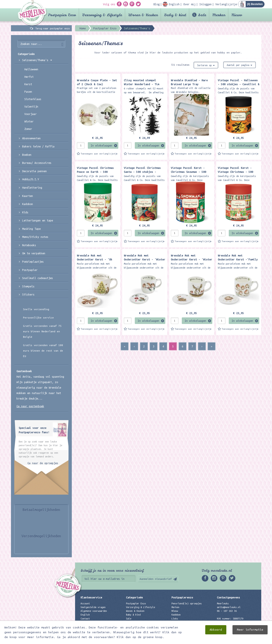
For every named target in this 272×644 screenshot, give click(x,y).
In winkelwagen (101, 145)
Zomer (28, 129)
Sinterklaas (33, 99)
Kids (25, 212)
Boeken (27, 155)
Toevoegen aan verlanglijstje (99, 154)
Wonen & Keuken (143, 15)
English (85, 615)
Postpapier (30, 270)
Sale (202, 15)
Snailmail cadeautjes (38, 278)
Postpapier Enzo (62, 15)
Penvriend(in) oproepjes (187, 603)
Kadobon (28, 204)
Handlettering (32, 188)
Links (175, 619)
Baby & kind (175, 15)
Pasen (28, 92)
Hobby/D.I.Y (31, 179)
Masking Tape (31, 229)
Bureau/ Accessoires (37, 163)
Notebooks (29, 245)
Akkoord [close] (216, 630)
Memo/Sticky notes (35, 237)
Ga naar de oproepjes (43, 463)
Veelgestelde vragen (93, 607)
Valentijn (31, 106)
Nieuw (237, 15)
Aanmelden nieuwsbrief (156, 579)
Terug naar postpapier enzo (52, 28)
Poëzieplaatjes (33, 262)
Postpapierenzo (182, 597)
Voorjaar (31, 114)
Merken (219, 15)
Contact (85, 619)
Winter (29, 121)
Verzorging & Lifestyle (102, 15)
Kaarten (28, 196)
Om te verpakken (34, 253)
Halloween (31, 69)
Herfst (29, 77)
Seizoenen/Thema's (37, 60)
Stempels (28, 286)
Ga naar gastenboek (30, 406)
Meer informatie (250, 630)
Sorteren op (206, 65)
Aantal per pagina (240, 65)
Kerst (28, 84)
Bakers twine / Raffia (38, 146)
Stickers (28, 294)
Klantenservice (91, 597)
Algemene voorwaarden (94, 611)
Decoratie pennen (34, 171)
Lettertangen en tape (38, 220)
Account (85, 603)
